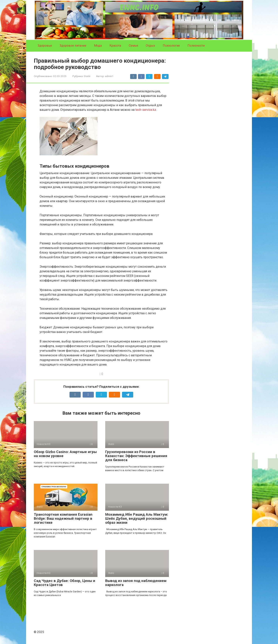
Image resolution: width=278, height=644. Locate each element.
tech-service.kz (146, 110)
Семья (133, 46)
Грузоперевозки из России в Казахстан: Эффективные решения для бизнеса (136, 456)
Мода (98, 46)
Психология (171, 46)
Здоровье (45, 46)
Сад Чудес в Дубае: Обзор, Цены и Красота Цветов (64, 583)
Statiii (87, 76)
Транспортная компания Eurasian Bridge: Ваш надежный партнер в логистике (63, 518)
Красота (115, 46)
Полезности (196, 46)
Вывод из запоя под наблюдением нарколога (136, 583)
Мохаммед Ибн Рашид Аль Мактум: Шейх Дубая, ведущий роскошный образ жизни (137, 518)
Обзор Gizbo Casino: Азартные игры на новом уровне (65, 454)
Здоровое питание (73, 46)
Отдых (150, 46)
